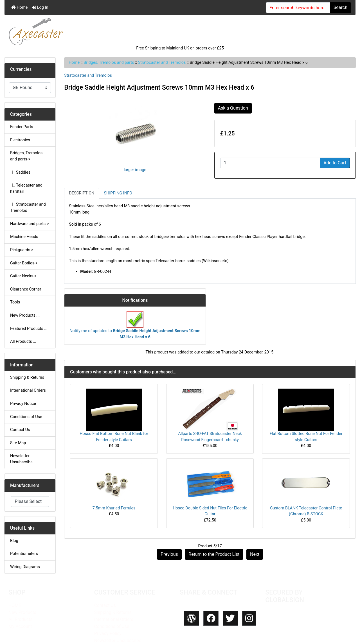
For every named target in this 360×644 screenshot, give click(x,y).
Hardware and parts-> (30, 224)
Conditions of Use (26, 417)
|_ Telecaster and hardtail (26, 188)
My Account (20, 626)
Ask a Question (233, 108)
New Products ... (25, 315)
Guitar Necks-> (23, 276)
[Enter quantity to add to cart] (270, 163)
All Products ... (23, 342)
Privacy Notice (23, 404)
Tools (15, 302)
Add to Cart (335, 163)
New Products (22, 612)
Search (340, 7)
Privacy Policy (108, 633)
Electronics (20, 140)
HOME (15, 605)
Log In (40, 7)
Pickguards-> (22, 250)
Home (19, 7)
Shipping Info (118, 193)
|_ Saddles (20, 172)
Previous (169, 554)
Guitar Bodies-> (24, 263)
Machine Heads (24, 237)
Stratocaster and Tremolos (162, 63)
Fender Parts (22, 127)
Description (82, 193)
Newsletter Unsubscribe (21, 459)
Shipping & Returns (27, 377)
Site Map (18, 443)
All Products (20, 619)
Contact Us (20, 430)
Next (255, 554)
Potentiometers (24, 554)
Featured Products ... (29, 329)
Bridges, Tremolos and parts (109, 63)
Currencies (21, 69)
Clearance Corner (26, 289)
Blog (14, 541)
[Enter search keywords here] (298, 8)
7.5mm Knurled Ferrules (114, 508)
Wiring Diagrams (25, 567)
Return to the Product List (214, 554)
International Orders (28, 390)
